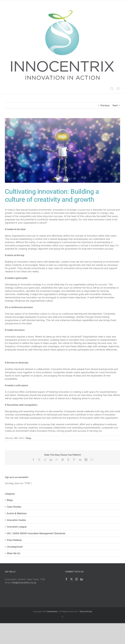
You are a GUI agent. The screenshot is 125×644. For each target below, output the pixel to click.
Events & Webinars (17, 513)
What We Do (14, 553)
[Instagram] (76, 579)
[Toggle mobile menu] (118, 88)
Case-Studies (14, 507)
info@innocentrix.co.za (24, 583)
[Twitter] (71, 579)
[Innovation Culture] (62, 150)
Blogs (29, 438)
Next (115, 105)
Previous (105, 105)
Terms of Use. (86, 611)
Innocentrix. (53, 611)
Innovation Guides (16, 520)
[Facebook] (66, 579)
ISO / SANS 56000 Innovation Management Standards (36, 533)
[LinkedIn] (82, 579)
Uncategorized (15, 547)
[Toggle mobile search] (112, 88)
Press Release (14, 540)
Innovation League (17, 527)
